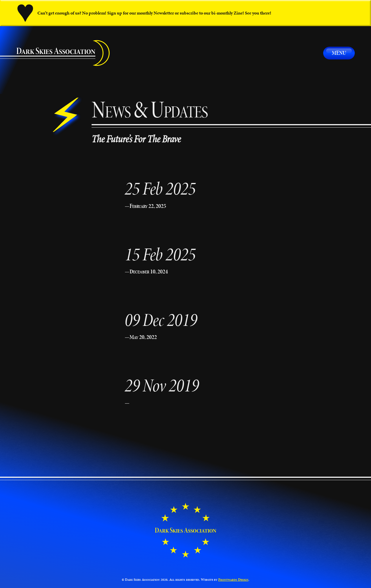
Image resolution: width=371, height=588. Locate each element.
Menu (339, 53)
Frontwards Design (233, 579)
